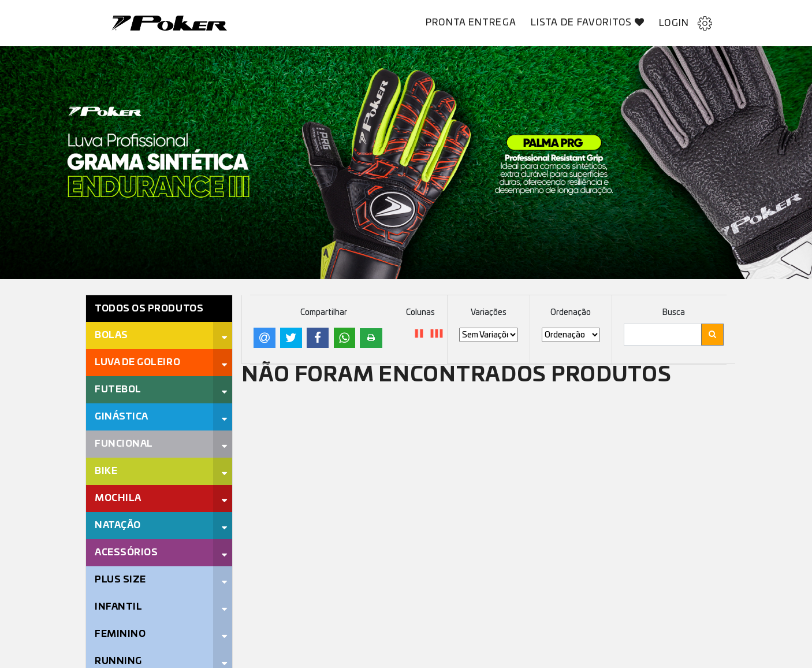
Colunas (420, 313)
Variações (489, 313)
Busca (674, 313)
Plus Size (120, 580)
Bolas (111, 335)
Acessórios (126, 552)
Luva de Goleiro (137, 362)
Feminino (120, 634)
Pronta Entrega (471, 23)
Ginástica (122, 417)
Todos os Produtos (149, 309)
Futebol (118, 389)
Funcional (124, 444)
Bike (106, 471)
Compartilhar (324, 313)
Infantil (118, 607)
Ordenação (571, 313)
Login (686, 23)
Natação (118, 525)
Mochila (118, 498)
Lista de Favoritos (588, 22)
